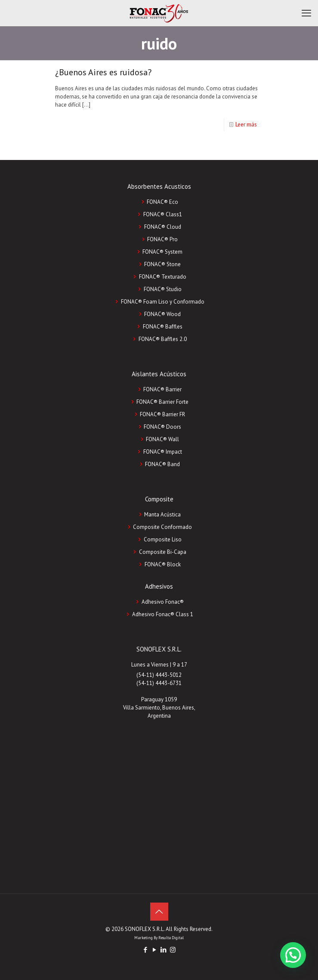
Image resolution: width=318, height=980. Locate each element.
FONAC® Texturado (163, 277)
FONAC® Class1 (163, 214)
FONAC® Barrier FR (162, 414)
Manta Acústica (162, 515)
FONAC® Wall (162, 439)
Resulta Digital (171, 938)
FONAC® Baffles (163, 327)
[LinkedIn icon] (164, 950)
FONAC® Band (162, 464)
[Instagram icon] (173, 950)
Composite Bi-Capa (163, 552)
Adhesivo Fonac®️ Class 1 (163, 614)
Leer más (246, 124)
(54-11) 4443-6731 (159, 683)
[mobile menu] (306, 13)
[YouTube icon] (155, 950)
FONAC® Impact (163, 452)
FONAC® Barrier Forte (162, 402)
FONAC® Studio (163, 289)
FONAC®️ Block (163, 564)
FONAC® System (162, 252)
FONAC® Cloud (163, 227)
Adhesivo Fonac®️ (163, 602)
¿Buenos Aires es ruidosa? (103, 72)
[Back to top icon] (159, 912)
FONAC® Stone (162, 264)
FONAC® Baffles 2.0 (163, 339)
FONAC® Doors (162, 427)
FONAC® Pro (162, 239)
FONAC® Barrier (162, 389)
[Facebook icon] (146, 950)
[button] (293, 955)
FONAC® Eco (162, 202)
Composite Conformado (162, 527)
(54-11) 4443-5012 (159, 675)
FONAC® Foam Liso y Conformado (163, 302)
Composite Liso (163, 539)
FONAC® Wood (162, 314)
